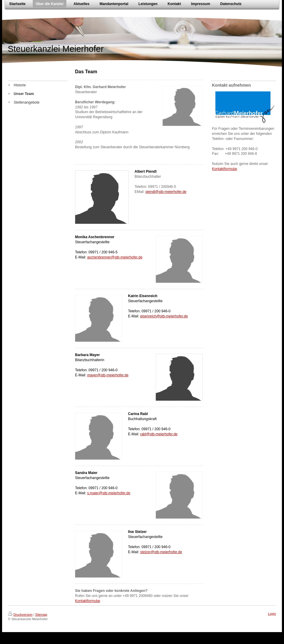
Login (272, 614)
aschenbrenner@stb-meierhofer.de (115, 257)
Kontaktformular (88, 601)
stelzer (145, 552)
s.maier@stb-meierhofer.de (109, 493)
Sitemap (41, 615)
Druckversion (20, 615)
